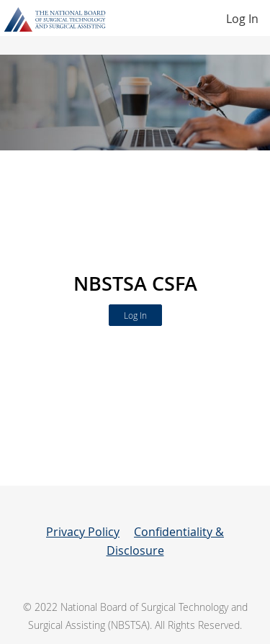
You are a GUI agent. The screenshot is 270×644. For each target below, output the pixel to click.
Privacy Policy (83, 532)
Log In (242, 19)
